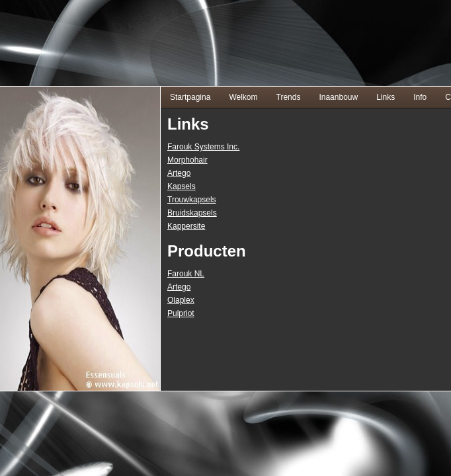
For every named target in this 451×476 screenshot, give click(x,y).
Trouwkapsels (192, 200)
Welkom (243, 97)
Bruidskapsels (192, 213)
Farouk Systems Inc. (203, 147)
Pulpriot (181, 313)
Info (420, 97)
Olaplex (181, 300)
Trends (289, 97)
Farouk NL (186, 274)
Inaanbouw (338, 97)
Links (386, 97)
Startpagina (190, 97)
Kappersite (186, 226)
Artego (179, 173)
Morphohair (187, 160)
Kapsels (182, 186)
